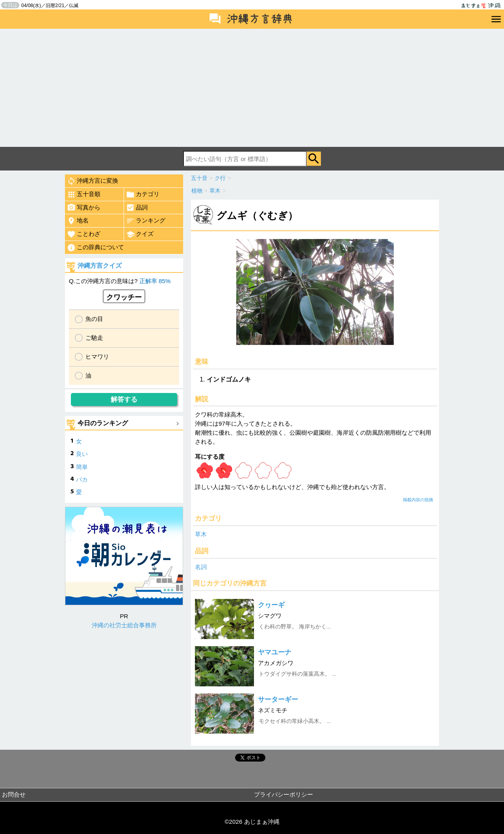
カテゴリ (143, 195)
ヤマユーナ (275, 652)
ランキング (146, 221)
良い (82, 454)
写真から (84, 208)
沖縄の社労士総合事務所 (124, 625)
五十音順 (84, 195)
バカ (82, 479)
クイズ (140, 234)
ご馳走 (94, 338)
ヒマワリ (97, 357)
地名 (78, 221)
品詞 (137, 208)
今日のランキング (103, 423)
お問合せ (14, 794)
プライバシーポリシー (283, 794)
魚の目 (94, 319)
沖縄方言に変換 (93, 181)
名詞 (201, 567)
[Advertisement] (252, 88)
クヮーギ (271, 605)
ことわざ (84, 234)
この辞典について (95, 248)
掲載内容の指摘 (418, 500)
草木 (201, 534)
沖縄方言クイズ (100, 266)
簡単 (82, 467)
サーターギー (278, 700)
